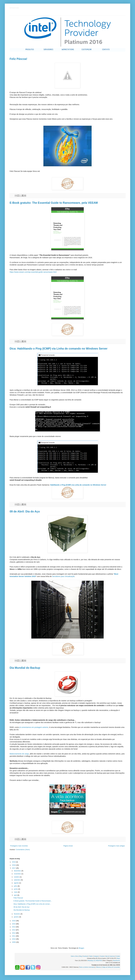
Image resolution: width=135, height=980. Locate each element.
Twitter (91, 956)
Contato (118, 956)
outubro (17, 877)
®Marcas (98, 967)
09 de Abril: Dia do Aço (25, 511)
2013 (14, 930)
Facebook (85, 956)
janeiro (17, 917)
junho (16, 889)
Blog (81, 956)
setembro (17, 880)
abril (16, 895)
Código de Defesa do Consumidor (111, 967)
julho (16, 886)
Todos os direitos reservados (87, 967)
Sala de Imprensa (110, 956)
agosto (17, 883)
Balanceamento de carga (19, 754)
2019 (14, 862)
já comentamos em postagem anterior (34, 727)
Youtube (102, 956)
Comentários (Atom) (23, 850)
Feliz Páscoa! (18, 59)
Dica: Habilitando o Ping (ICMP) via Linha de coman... (32, 904)
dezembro (18, 871)
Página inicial (68, 846)
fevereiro (17, 914)
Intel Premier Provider (14, 8)
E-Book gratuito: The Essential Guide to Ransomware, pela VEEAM (54, 203)
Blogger (81, 948)
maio (16, 892)
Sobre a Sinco (75, 956)
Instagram (96, 956)
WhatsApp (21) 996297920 (95, 961)
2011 (14, 936)
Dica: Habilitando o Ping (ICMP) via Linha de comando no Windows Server (59, 349)
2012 (14, 933)
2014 (14, 927)
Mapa (118, 958)
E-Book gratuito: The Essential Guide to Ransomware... (33, 901)
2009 (14, 942)
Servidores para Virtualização (63, 576)
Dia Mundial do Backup (25, 668)
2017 (14, 868)
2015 (14, 924)
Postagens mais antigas (116, 846)
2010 (14, 939)
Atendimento (116, 961)
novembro (18, 874)
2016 (14, 921)
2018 (14, 865)
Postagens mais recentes (19, 846)
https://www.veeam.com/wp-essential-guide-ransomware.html (33, 272)
